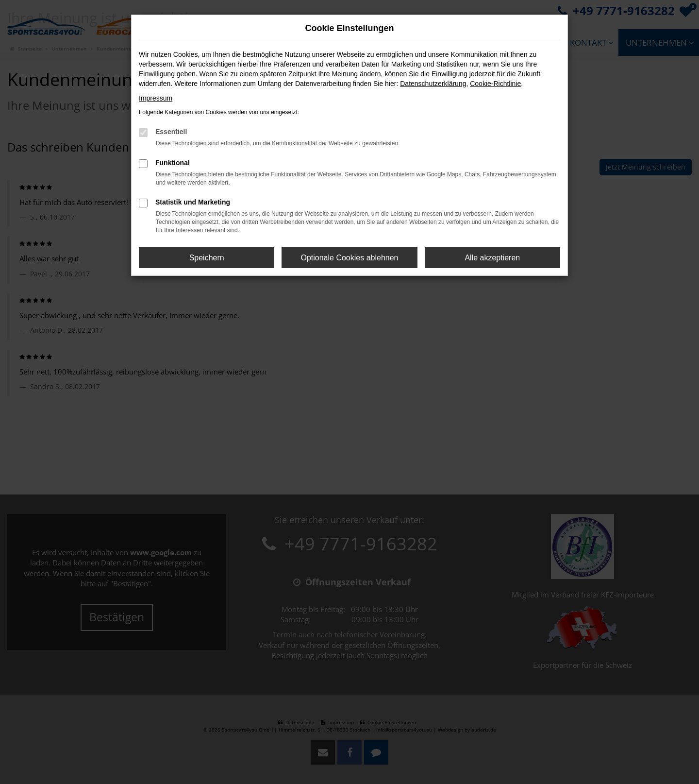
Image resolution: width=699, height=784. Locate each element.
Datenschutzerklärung (433, 84)
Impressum (156, 98)
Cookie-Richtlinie (495, 84)
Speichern (207, 258)
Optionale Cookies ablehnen (349, 258)
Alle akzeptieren (492, 258)
